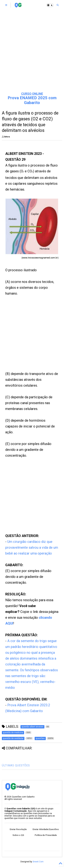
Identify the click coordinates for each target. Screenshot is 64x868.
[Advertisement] (32, 55)
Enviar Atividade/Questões (46, 829)
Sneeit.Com (38, 862)
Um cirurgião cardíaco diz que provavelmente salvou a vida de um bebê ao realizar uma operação (32, 547)
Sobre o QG (18, 835)
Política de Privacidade (46, 835)
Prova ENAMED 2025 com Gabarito (32, 100)
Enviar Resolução (18, 829)
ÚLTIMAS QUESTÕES (16, 765)
